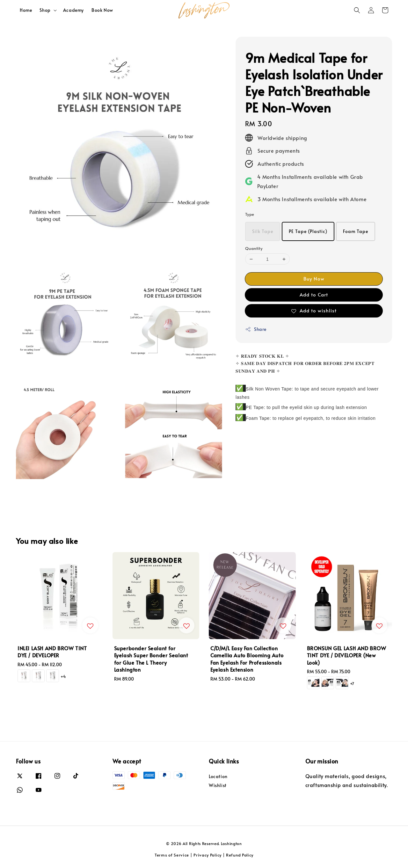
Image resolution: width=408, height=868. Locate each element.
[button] (357, 10)
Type (250, 214)
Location (218, 777)
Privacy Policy (208, 855)
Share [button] (256, 329)
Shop (45, 10)
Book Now (102, 10)
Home (26, 10)
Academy (73, 10)
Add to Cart (314, 294)
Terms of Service (172, 855)
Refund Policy (240, 855)
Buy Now (314, 278)
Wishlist (218, 785)
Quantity (254, 248)
